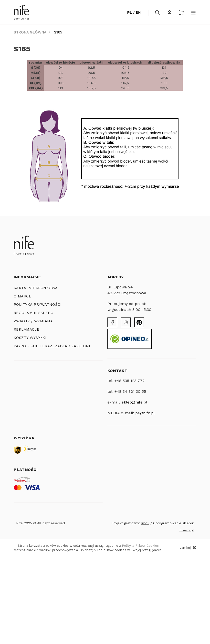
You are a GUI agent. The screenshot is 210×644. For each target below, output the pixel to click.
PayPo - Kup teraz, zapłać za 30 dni (52, 346)
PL (130, 12)
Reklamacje (27, 329)
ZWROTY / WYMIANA (33, 321)
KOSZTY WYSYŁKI (30, 338)
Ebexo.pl (187, 530)
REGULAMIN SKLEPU (33, 313)
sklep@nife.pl (135, 402)
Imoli (145, 523)
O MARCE (22, 296)
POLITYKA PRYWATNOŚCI (38, 305)
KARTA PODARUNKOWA (36, 288)
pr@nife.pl (145, 413)
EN (138, 12)
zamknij (188, 547)
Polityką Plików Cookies (140, 546)
